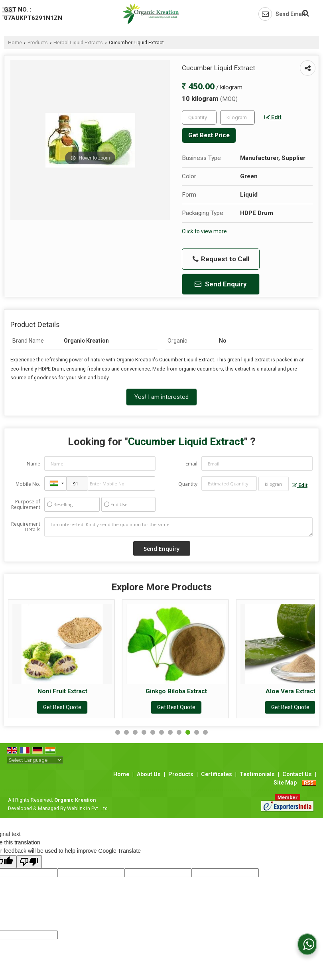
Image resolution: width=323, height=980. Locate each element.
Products (38, 42)
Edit (273, 117)
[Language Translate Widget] (35, 760)
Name (33, 464)
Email (191, 464)
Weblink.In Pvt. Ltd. (88, 808)
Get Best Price (209, 135)
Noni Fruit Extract (66, 691)
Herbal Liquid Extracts (78, 42)
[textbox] (237, 117)
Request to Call (221, 259)
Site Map (285, 783)
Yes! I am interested (161, 397)
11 (205, 732)
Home (15, 42)
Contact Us (297, 774)
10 (197, 732)
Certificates (217, 774)
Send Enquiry (221, 284)
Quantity (188, 484)
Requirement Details (26, 527)
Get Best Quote (66, 707)
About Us (149, 774)
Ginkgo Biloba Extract (180, 691)
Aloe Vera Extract (294, 691)
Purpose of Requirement (26, 505)
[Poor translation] (29, 862)
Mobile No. (28, 484)
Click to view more (204, 231)
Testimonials (257, 774)
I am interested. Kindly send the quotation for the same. (178, 527)
